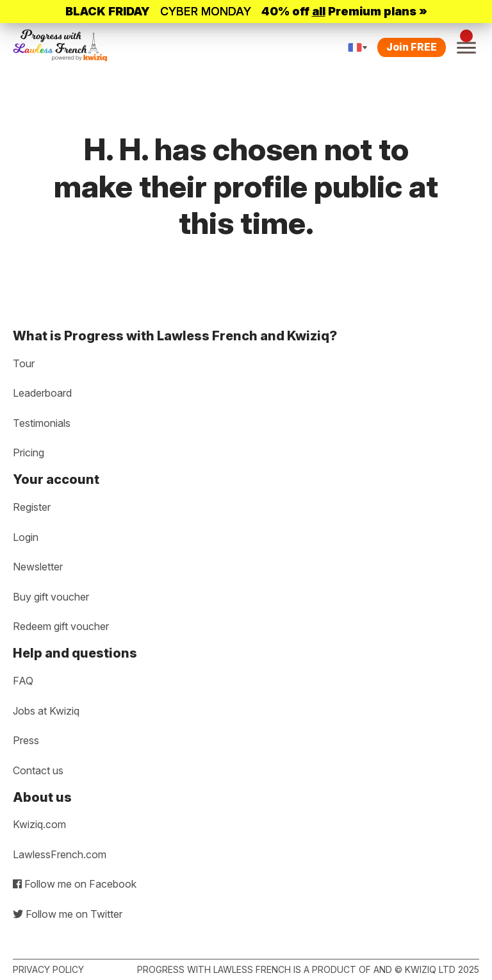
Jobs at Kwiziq (46, 711)
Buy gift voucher (51, 597)
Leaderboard (42, 393)
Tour (24, 363)
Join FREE (412, 47)
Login (26, 537)
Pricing (29, 453)
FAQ (23, 681)
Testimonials (42, 423)
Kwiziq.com (39, 824)
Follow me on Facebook (75, 884)
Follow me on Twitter (68, 914)
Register (32, 507)
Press (26, 740)
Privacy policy (48, 969)
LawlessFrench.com (60, 854)
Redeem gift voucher (61, 626)
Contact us (38, 770)
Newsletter (38, 567)
